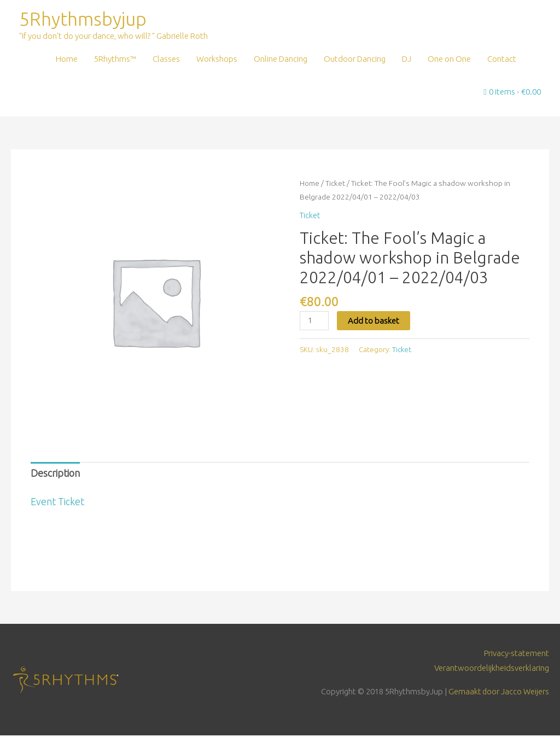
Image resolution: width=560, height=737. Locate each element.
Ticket (336, 184)
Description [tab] (55, 475)
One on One (449, 60)
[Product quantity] (314, 321)
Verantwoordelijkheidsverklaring (492, 669)
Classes (166, 60)
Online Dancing (281, 60)
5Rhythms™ (115, 60)
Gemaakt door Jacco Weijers (498, 693)
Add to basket (375, 321)
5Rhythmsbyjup (85, 20)
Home (67, 60)
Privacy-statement (517, 654)
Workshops (217, 60)
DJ (407, 60)
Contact (502, 60)
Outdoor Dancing (355, 60)
